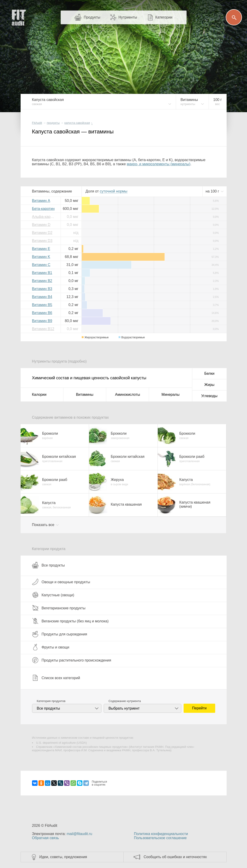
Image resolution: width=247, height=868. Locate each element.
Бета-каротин (43, 209)
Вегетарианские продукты (59, 608)
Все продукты (48, 565)
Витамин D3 (42, 241)
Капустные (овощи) (53, 595)
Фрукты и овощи (51, 647)
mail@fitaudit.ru (79, 834)
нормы (114, 191)
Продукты (92, 17)
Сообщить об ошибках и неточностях (175, 857)
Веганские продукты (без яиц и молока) (70, 621)
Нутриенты (128, 17)
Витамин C (41, 265)
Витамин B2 (42, 281)
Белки (209, 373)
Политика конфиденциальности (161, 834)
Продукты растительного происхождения (72, 660)
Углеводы (209, 396)
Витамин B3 (42, 289)
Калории (39, 395)
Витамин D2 (42, 233)
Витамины (85, 395)
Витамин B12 (43, 329)
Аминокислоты (128, 395)
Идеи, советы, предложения (63, 857)
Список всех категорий (56, 678)
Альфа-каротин (45, 217)
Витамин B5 (42, 305)
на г (213, 191)
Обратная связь (46, 838)
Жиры (209, 385)
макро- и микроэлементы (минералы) (159, 164)
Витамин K (41, 257)
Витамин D (41, 225)
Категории (164, 17)
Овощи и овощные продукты (61, 582)
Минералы (171, 395)
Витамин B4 (42, 297)
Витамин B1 (42, 273)
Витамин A (41, 201)
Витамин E (41, 249)
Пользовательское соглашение (160, 838)
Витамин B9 (42, 321)
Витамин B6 (42, 313)
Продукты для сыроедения (60, 634)
